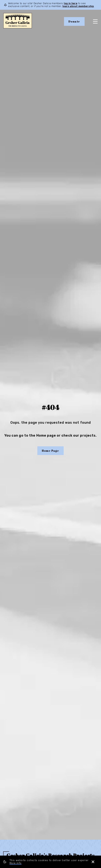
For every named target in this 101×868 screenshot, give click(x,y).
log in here (71, 3)
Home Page (50, 451)
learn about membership (78, 6)
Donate (74, 21)
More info (16, 863)
